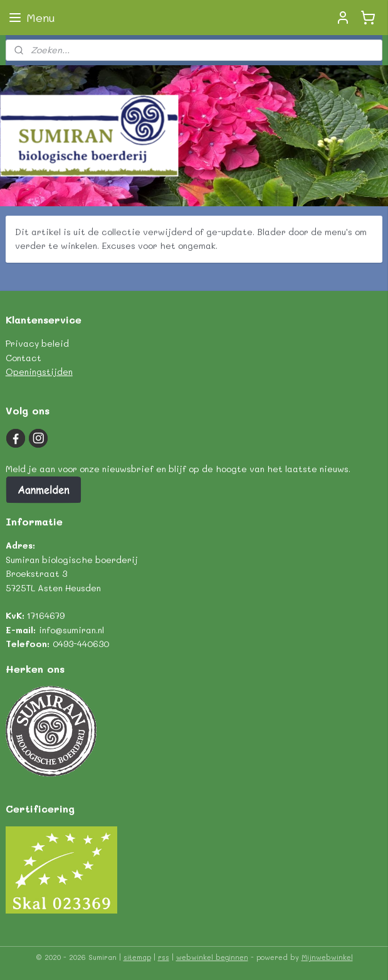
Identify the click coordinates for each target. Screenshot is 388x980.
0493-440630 (81, 644)
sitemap (137, 957)
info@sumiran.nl (71, 630)
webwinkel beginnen (212, 957)
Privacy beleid (37, 343)
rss (164, 957)
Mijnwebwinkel (327, 957)
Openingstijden (39, 371)
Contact (24, 358)
